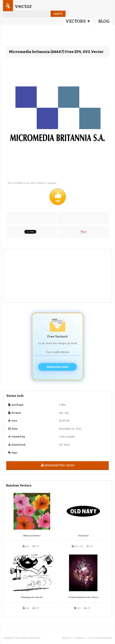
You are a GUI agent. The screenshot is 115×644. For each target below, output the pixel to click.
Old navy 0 (83, 536)
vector (23, 6)
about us (67, 638)
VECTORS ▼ (78, 21)
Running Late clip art (32, 597)
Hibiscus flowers (32, 536)
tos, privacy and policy (100, 638)
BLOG (104, 21)
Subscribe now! (57, 367)
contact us (80, 638)
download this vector (57, 465)
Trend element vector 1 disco (83, 597)
